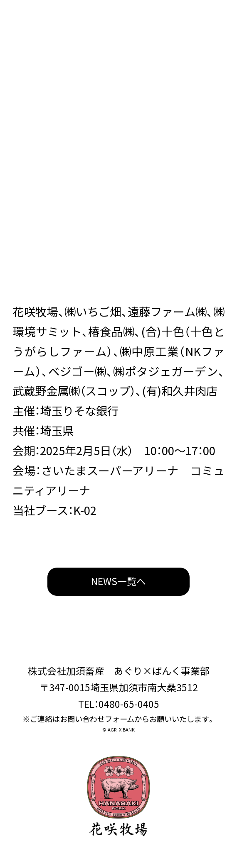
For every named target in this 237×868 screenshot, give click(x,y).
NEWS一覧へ (118, 581)
